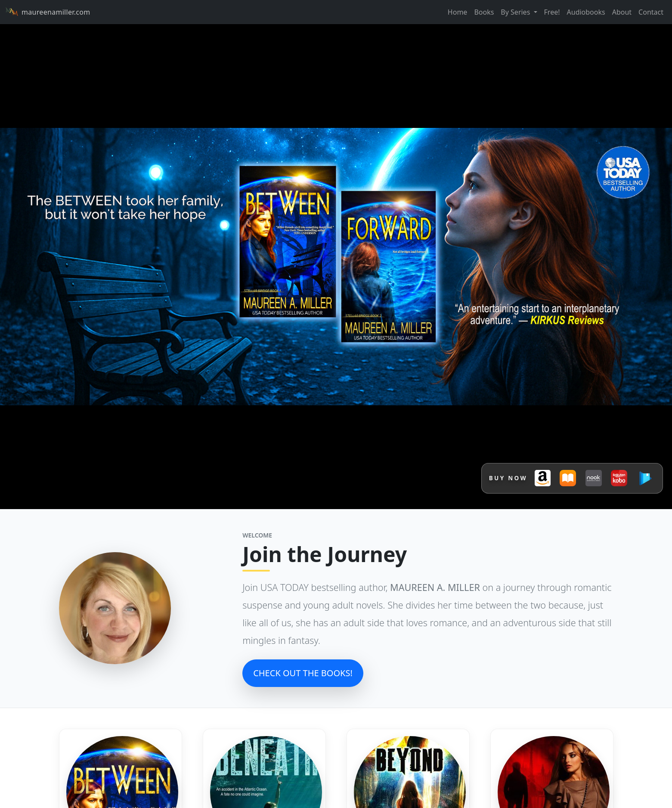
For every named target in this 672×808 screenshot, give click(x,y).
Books (484, 12)
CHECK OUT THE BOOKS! (303, 673)
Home (458, 12)
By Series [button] (516, 12)
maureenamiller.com (48, 12)
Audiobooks (586, 12)
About (622, 12)
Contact (651, 12)
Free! (552, 12)
